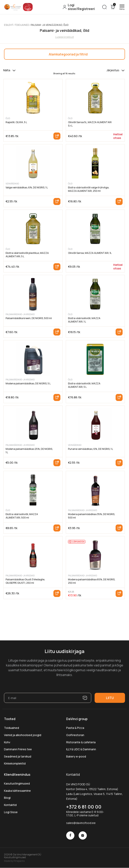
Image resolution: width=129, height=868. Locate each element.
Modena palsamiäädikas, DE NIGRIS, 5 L (28, 383)
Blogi (7, 798)
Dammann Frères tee (18, 749)
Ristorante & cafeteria (81, 742)
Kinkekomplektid (15, 763)
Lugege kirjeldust (64, 37)
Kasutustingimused (17, 783)
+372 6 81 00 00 (84, 807)
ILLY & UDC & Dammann (81, 749)
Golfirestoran (75, 735)
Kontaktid (10, 805)
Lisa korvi (57, 136)
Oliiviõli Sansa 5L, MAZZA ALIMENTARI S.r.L (90, 124)
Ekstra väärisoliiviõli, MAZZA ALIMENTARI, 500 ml (22, 516)
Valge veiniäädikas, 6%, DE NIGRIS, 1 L (27, 187)
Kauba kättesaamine (17, 791)
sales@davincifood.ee (81, 823)
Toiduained (22, 25)
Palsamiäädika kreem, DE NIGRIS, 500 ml (29, 318)
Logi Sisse (11, 812)
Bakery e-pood (76, 756)
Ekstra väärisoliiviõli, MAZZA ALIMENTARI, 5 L (84, 385)
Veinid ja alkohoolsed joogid (23, 735)
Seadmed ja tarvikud (18, 756)
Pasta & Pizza (75, 728)
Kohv (7, 742)
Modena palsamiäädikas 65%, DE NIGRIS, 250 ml (92, 581)
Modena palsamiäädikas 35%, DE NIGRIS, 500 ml (91, 516)
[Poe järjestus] (123, 70)
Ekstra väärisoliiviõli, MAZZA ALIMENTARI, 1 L (84, 320)
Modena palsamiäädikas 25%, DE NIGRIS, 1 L (29, 451)
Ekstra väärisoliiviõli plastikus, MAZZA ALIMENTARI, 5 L (27, 255)
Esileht (9, 25)
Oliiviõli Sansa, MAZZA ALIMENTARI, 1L (90, 253)
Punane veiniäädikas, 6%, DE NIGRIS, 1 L (90, 449)
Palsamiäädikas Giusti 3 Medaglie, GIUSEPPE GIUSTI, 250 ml (25, 581)
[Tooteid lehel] (14, 70)
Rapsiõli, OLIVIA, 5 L (16, 122)
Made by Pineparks (14, 861)
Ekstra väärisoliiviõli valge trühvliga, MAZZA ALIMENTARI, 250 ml (89, 189)
